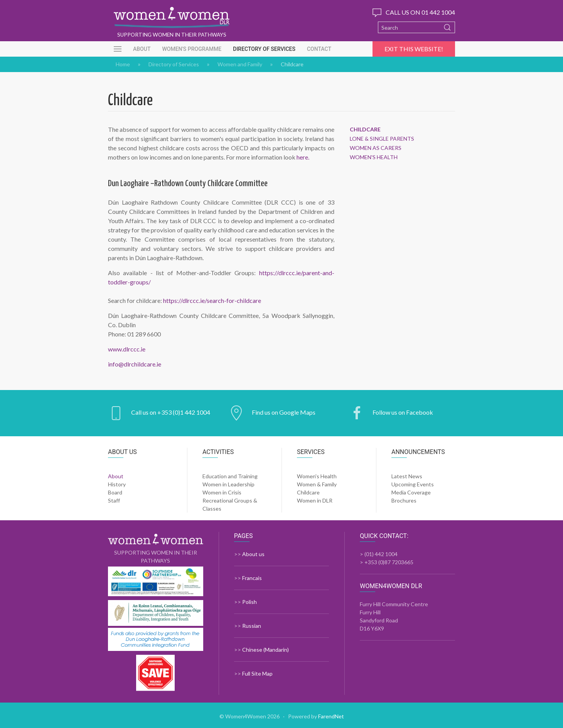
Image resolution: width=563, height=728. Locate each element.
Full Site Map (257, 673)
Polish (249, 602)
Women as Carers (376, 148)
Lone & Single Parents (382, 139)
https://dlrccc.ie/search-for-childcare (212, 300)
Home (123, 64)
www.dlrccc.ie (127, 349)
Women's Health (374, 157)
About (142, 49)
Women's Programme (192, 49)
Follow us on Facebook (403, 412)
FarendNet (331, 716)
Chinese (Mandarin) (265, 650)
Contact (319, 49)
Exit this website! (414, 49)
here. (303, 157)
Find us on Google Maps (284, 412)
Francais (252, 578)
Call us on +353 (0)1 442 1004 (171, 412)
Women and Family (240, 64)
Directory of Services (264, 49)
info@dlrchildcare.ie (135, 364)
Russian (252, 626)
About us (253, 554)
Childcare (365, 129)
